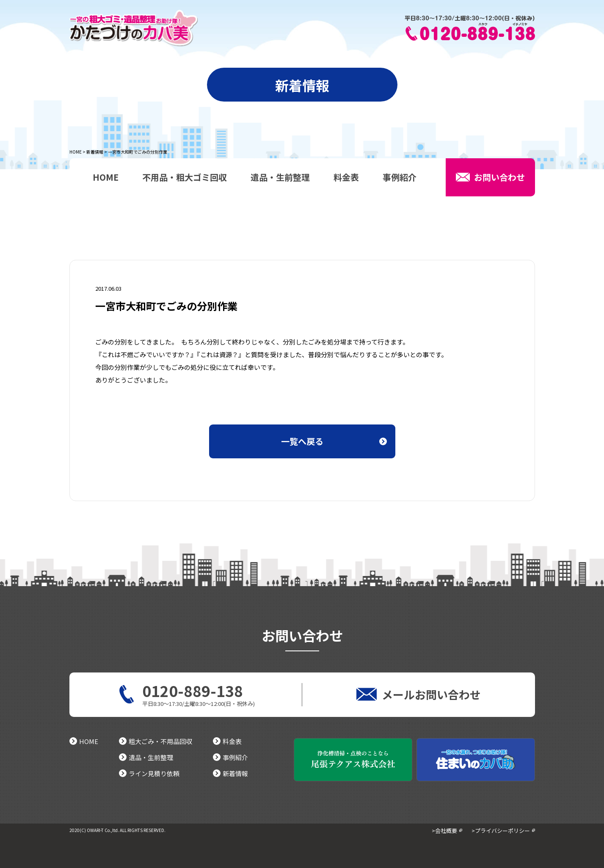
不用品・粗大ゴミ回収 (185, 178)
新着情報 (95, 152)
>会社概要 (444, 831)
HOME (76, 152)
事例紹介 (400, 178)
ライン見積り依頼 (149, 773)
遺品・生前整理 (280, 178)
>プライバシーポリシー (501, 831)
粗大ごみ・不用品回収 (156, 741)
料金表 (346, 178)
